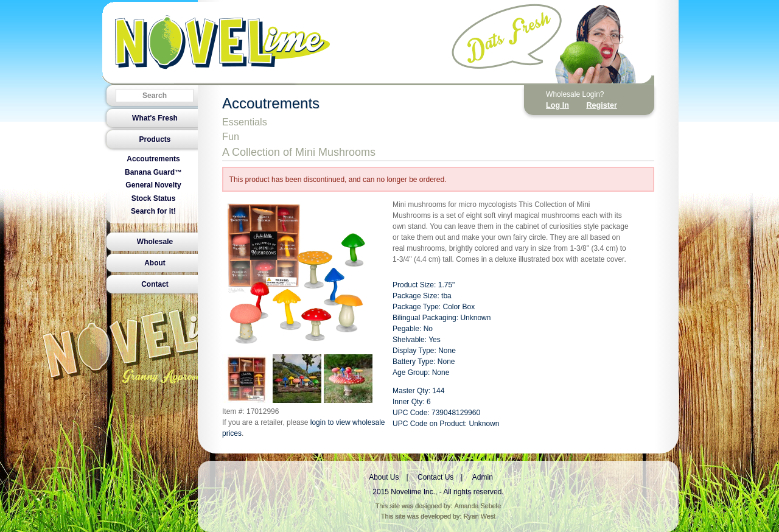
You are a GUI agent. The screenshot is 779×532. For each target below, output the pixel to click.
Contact (155, 284)
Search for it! (153, 211)
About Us (384, 477)
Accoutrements (153, 159)
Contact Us (435, 477)
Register (601, 105)
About (155, 263)
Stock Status (154, 198)
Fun (231, 136)
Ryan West (480, 516)
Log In (557, 105)
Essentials (245, 122)
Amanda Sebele (477, 506)
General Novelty (153, 185)
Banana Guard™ (153, 172)
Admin (483, 477)
